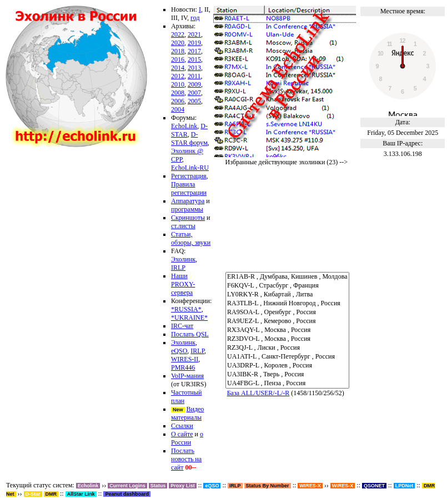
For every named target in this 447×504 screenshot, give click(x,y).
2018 (178, 51)
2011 (194, 76)
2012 (178, 76)
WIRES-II (185, 359)
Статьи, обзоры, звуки (191, 238)
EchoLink (184, 126)
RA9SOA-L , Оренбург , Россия (287, 313)
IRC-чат (182, 326)
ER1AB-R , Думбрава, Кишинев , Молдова (287, 277)
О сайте (182, 434)
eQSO (179, 351)
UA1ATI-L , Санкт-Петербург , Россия (287, 357)
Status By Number (268, 486)
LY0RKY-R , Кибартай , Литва (287, 295)
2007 (194, 93)
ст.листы (183, 226)
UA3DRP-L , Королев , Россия (287, 366)
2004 (178, 109)
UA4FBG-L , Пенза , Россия (287, 384)
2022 (178, 34)
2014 (178, 68)
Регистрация (189, 176)
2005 (194, 101)
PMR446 (183, 367)
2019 (194, 43)
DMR (51, 494)
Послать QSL (190, 334)
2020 (178, 43)
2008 (178, 93)
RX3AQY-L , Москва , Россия (287, 330)
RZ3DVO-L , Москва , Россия (287, 339)
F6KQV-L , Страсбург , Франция (287, 286)
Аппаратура (188, 201)
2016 (178, 59)
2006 (178, 101)
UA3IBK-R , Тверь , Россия (287, 375)
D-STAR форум (189, 138)
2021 (194, 34)
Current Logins (127, 486)
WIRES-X (343, 486)
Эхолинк (183, 259)
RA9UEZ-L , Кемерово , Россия (287, 321)
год (195, 18)
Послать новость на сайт (186, 459)
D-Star (33, 494)
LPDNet (405, 486)
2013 (194, 68)
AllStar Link (81, 494)
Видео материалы (187, 413)
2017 (194, 51)
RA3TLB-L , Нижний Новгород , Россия (287, 304)
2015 (194, 59)
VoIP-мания (187, 376)
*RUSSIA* (186, 309)
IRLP (178, 268)
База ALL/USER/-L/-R (258, 393)
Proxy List (183, 486)
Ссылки (182, 426)
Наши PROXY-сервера (183, 284)
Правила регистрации (189, 188)
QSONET (374, 486)
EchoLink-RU (190, 168)
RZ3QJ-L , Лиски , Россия (287, 348)
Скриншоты (188, 218)
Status (158, 486)
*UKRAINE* (189, 317)
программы (187, 209)
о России (187, 438)
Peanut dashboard (127, 494)
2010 (178, 84)
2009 (194, 84)
